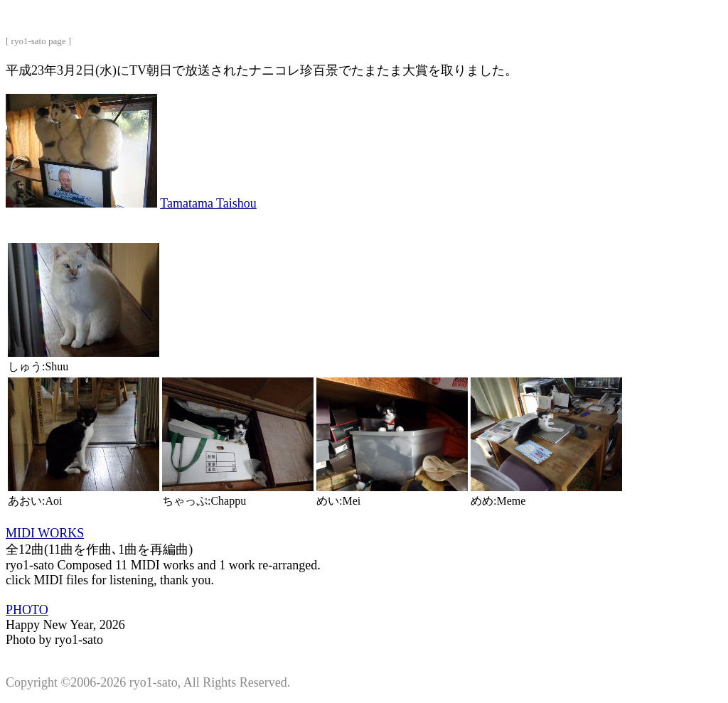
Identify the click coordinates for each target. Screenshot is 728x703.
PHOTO (27, 610)
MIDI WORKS (45, 533)
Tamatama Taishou (208, 203)
